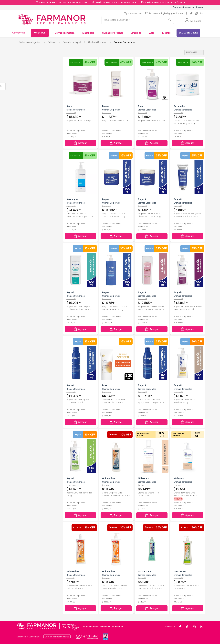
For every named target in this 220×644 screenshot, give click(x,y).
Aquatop (26, 156)
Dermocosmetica (65, 33)
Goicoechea (29, 306)
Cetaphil (26, 240)
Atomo (25, 162)
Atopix (25, 167)
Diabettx (26, 273)
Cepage (26, 228)
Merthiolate (28, 367)
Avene (25, 178)
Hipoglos (26, 317)
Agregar (80, 143)
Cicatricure (28, 245)
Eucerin (26, 284)
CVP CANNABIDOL (31, 256)
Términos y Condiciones (111, 626)
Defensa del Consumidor (28, 636)
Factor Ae (27, 295)
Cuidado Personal (112, 33)
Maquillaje (88, 33)
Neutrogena (28, 378)
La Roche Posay (30, 345)
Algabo (26, 145)
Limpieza (136, 33)
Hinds (25, 312)
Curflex (26, 251)
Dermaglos (28, 267)
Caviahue (27, 223)
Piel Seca (27, 108)
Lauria (25, 350)
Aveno (25, 184)
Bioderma (27, 206)
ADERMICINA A (30, 140)
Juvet (25, 339)
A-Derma (27, 129)
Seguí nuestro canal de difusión (188, 7)
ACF (24, 134)
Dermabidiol (28, 262)
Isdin (24, 328)
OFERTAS (40, 33)
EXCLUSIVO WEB (188, 33)
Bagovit (26, 195)
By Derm (26, 212)
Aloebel (26, 151)
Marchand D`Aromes (33, 361)
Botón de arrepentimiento (57, 636)
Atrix (24, 173)
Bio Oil (25, 201)
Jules (25, 334)
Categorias (19, 33)
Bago (25, 189)
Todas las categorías (30, 42)
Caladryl (26, 217)
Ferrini (25, 300)
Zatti (152, 33)
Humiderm (27, 323)
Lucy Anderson (30, 356)
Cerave (26, 234)
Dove (24, 278)
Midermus (28, 373)
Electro (166, 33)
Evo (24, 289)
